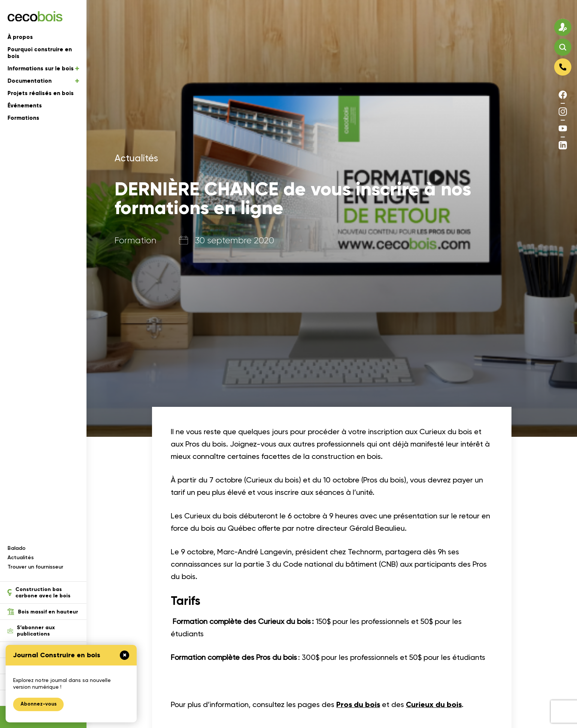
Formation (136, 240)
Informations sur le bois (43, 69)
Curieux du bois (435, 704)
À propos (20, 37)
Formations (23, 118)
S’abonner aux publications (31, 631)
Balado (16, 548)
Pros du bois (359, 704)
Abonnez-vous (39, 704)
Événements (25, 106)
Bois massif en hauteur (43, 612)
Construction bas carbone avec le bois (39, 593)
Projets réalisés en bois (41, 94)
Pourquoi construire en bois (40, 53)
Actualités (21, 558)
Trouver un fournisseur (35, 567)
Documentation (43, 81)
